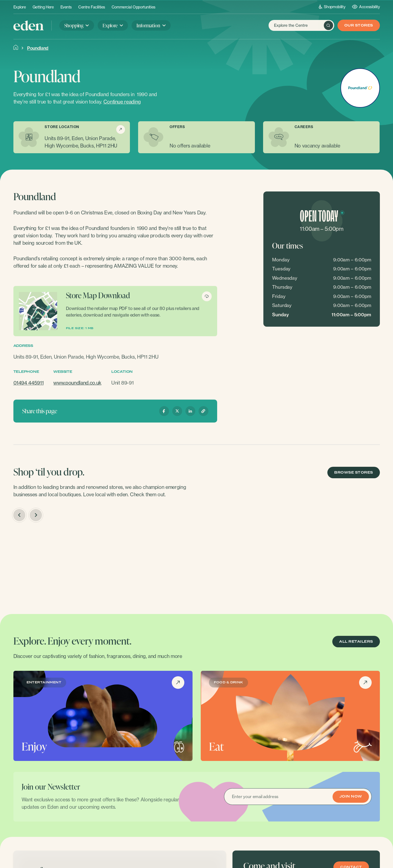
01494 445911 (29, 383)
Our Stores (359, 26)
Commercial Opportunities (133, 7)
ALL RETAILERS (356, 642)
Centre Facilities (92, 7)
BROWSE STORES (353, 473)
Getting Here (43, 7)
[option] (56, 565)
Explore (20, 7)
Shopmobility (332, 7)
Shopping (74, 25)
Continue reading (122, 102)
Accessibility (366, 7)
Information (148, 25)
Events (66, 7)
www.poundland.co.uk (77, 383)
